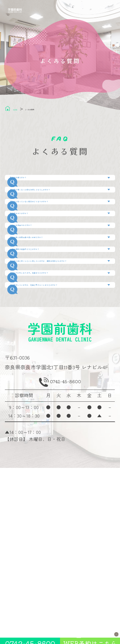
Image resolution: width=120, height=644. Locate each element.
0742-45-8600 (67, 550)
